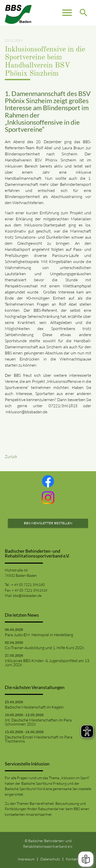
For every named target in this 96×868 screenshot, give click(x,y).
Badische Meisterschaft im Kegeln (34, 707)
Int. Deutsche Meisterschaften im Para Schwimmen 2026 (38, 722)
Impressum (26, 859)
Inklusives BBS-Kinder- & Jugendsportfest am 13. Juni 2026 (47, 663)
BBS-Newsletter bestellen (48, 523)
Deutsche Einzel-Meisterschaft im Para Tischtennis (39, 739)
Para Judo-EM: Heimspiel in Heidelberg (39, 635)
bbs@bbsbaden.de (27, 595)
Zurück (11, 456)
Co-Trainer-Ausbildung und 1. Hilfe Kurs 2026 (44, 648)
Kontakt (72, 859)
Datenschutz (50, 859)
